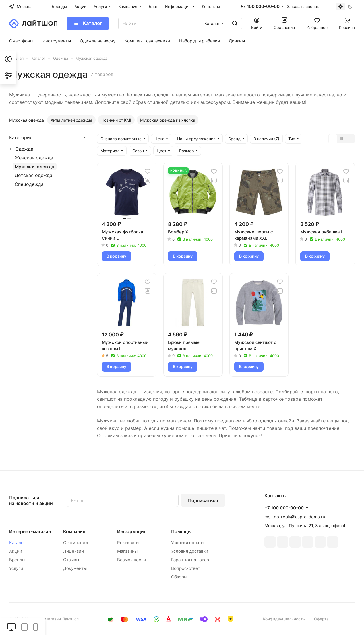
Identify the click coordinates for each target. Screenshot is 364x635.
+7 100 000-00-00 (260, 7)
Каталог (17, 543)
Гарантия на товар (190, 560)
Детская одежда (34, 175)
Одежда (24, 149)
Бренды (17, 560)
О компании (76, 543)
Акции (16, 551)
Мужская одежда (35, 167)
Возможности (132, 560)
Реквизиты (128, 543)
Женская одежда (34, 158)
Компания (74, 531)
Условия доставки (190, 551)
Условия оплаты (188, 543)
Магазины (127, 551)
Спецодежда (29, 184)
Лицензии (74, 551)
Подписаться (203, 500)
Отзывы (71, 560)
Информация (132, 531)
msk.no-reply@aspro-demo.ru (295, 517)
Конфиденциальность (284, 619)
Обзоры (179, 577)
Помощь (181, 531)
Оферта (321, 619)
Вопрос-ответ (186, 568)
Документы (75, 568)
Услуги (16, 568)
